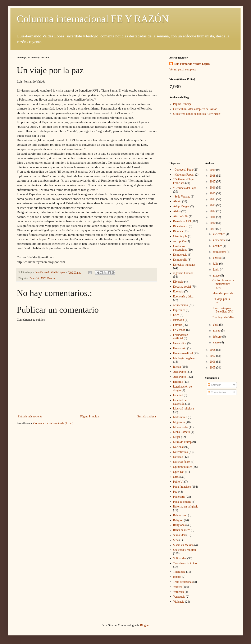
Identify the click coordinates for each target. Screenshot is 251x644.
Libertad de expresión (180, 402)
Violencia (179, 602)
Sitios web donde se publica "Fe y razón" (197, 114)
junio (216, 270)
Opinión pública (183, 467)
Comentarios (217, 392)
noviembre (220, 240)
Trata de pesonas (183, 582)
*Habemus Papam (184, 175)
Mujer (177, 437)
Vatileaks (179, 592)
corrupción (180, 241)
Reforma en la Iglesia (186, 507)
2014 (213, 199)
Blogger (145, 625)
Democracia (180, 255)
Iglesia (177, 367)
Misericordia (181, 427)
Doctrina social (182, 287)
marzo (217, 331)
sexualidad (179, 535)
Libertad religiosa (184, 409)
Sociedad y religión (185, 550)
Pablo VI (178, 482)
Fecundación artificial (181, 337)
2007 (213, 356)
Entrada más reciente (30, 416)
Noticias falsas (182, 462)
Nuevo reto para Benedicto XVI (223, 310)
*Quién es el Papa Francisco (184, 181)
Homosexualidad (183, 353)
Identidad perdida (223, 293)
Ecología (178, 291)
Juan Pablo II (181, 377)
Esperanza (179, 310)
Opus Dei (179, 472)
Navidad (178, 457)
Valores (51, 278)
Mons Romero (182, 432)
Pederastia (179, 497)
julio (216, 264)
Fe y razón (179, 330)
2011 (213, 217)
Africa (177, 211)
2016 (213, 188)
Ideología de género (185, 358)
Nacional (179, 447)
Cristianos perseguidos (180, 248)
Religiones (179, 525)
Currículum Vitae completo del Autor (195, 109)
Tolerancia (179, 572)
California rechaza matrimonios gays (223, 284)
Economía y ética (183, 296)
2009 (213, 229)
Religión (178, 520)
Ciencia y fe (180, 236)
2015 (213, 193)
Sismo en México (183, 545)
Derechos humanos (184, 265)
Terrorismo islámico (185, 563)
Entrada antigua (147, 416)
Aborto (177, 201)
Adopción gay (181, 206)
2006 (213, 362)
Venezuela (179, 597)
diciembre (219, 234)
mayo (217, 276)
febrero (218, 337)
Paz (175, 492)
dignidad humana (183, 273)
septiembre (220, 252)
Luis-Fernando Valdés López (192, 64)
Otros (176, 477)
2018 (213, 176)
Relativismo (180, 515)
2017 (213, 182)
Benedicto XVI (38, 278)
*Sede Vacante (182, 197)
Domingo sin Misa (223, 317)
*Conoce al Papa (183, 170)
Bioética (178, 231)
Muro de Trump (182, 442)
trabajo (177, 577)
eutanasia (179, 320)
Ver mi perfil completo (183, 70)
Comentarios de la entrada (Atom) (53, 423)
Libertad (178, 395)
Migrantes (179, 422)
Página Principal (90, 416)
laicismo (178, 382)
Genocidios (180, 343)
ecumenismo (181, 305)
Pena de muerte (182, 502)
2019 (213, 170)
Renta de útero (182, 530)
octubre (218, 246)
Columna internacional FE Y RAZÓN (93, 19)
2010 (213, 223)
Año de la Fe (181, 216)
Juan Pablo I (180, 372)
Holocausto (180, 348)
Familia (178, 325)
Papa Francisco (182, 487)
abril (216, 325)
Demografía (180, 260)
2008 (213, 350)
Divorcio (178, 282)
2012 (213, 211)
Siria (176, 540)
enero (217, 342)
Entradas (214, 385)
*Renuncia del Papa (185, 188)
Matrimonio (180, 417)
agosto (217, 258)
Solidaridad (180, 558)
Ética (176, 315)
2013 (213, 205)
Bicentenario (181, 226)
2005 (213, 368)
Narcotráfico (181, 452)
